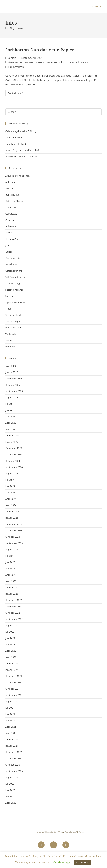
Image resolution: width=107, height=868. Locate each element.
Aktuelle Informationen (21, 62)
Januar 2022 (12, 670)
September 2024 (14, 467)
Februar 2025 (12, 435)
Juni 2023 (10, 562)
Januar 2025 (12, 442)
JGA (7, 245)
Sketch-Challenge (14, 290)
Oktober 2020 (13, 765)
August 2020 (12, 777)
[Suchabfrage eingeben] (54, 112)
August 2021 (12, 701)
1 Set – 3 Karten (14, 137)
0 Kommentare (16, 67)
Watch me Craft (14, 328)
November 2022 (14, 607)
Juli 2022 (10, 632)
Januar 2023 (12, 594)
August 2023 (12, 549)
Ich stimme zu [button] (83, 862)
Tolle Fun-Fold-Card (16, 144)
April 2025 (11, 423)
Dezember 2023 (14, 524)
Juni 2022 (10, 638)
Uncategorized (13, 315)
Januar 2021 (12, 746)
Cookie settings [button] (62, 862)
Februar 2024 (12, 512)
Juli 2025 (10, 404)
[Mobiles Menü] (97, 6)
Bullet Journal (12, 195)
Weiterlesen (17, 92)
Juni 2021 (10, 714)
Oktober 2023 (13, 537)
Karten (40, 62)
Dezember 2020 (14, 752)
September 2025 (14, 391)
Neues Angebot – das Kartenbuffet (24, 150)
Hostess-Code (13, 239)
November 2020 (14, 758)
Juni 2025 (10, 410)
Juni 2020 (10, 790)
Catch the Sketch (14, 201)
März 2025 (11, 429)
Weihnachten (12, 334)
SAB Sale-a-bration (15, 277)
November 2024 (14, 454)
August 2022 (12, 625)
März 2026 (11, 366)
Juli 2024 (10, 480)
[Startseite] (6, 28)
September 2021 (14, 695)
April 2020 (11, 803)
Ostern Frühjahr (14, 271)
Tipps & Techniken (75, 62)
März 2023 (11, 581)
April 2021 (11, 727)
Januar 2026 (12, 372)
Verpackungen (13, 321)
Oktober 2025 (13, 385)
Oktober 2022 (13, 613)
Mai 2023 (10, 568)
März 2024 (11, 505)
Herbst (9, 233)
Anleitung (10, 182)
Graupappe (11, 220)
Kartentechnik (54, 62)
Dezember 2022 (14, 600)
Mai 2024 (10, 493)
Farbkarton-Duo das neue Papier (40, 50)
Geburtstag (11, 214)
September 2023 (14, 543)
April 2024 (11, 499)
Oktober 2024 (13, 461)
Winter (9, 340)
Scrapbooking (13, 283)
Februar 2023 (12, 588)
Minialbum (11, 264)
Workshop (11, 347)
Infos (20, 28)
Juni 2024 (10, 486)
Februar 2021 (12, 739)
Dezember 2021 (14, 676)
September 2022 (14, 619)
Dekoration (11, 207)
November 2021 (14, 682)
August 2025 (12, 398)
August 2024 (12, 473)
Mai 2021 (10, 720)
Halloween (11, 226)
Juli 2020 (10, 784)
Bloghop (10, 188)
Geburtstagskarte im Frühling (21, 131)
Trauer (9, 309)
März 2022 (11, 657)
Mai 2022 (10, 644)
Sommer (10, 296)
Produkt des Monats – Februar (21, 157)
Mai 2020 (10, 796)
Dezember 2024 (14, 448)
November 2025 (14, 379)
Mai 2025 (10, 417)
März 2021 (11, 733)
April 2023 (11, 575)
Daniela (12, 58)
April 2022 (11, 651)
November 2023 (14, 530)
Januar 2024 (12, 518)
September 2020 (14, 771)
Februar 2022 (12, 663)
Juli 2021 (10, 708)
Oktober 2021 (13, 689)
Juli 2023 (10, 556)
